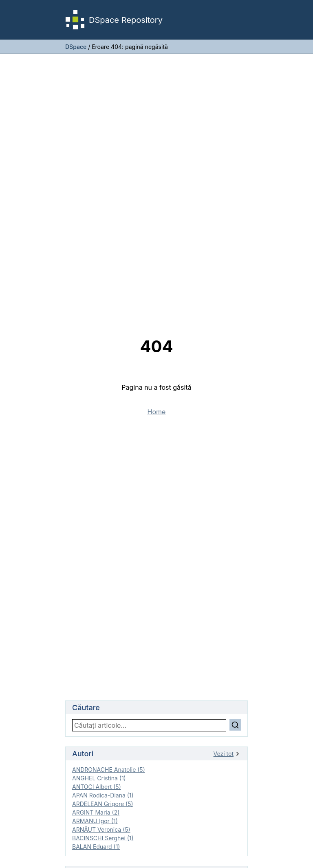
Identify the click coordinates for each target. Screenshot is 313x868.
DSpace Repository (114, 20)
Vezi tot (227, 754)
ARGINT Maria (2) (96, 812)
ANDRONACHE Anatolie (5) (109, 770)
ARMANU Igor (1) (95, 821)
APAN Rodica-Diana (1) (103, 795)
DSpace (76, 47)
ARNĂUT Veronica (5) (101, 829)
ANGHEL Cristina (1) (99, 778)
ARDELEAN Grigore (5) (103, 804)
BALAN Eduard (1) (96, 847)
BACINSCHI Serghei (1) (103, 838)
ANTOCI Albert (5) (97, 787)
